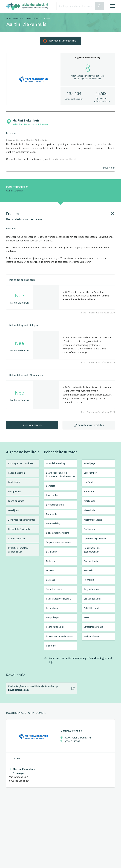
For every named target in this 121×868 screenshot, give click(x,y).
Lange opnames (16, 501)
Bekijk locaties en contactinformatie (30, 125)
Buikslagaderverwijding (58, 533)
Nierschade (89, 510)
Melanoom (89, 492)
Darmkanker (52, 552)
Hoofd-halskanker (55, 627)
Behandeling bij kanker (20, 529)
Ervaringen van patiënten (21, 463)
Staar (86, 618)
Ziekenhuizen (18, 19)
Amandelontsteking (56, 463)
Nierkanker (89, 501)
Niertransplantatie (93, 520)
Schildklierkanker (93, 608)
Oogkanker (89, 529)
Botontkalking (53, 524)
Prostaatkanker (92, 561)
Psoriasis (88, 571)
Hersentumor (53, 608)
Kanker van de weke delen (59, 636)
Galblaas (50, 580)
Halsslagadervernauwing (58, 599)
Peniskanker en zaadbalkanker (92, 550)
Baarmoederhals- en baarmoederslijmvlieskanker (60, 475)
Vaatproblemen (92, 636)
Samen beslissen (17, 539)
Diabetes (50, 561)
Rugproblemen (92, 589)
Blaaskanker (52, 495)
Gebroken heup (54, 589)
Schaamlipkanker (93, 599)
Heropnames (15, 492)
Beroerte (51, 486)
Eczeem (50, 571)
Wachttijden (14, 482)
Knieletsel (51, 646)
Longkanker (90, 482)
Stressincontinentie (94, 627)
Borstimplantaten (55, 505)
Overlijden (13, 510)
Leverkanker (90, 473)
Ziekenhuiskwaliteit (34, 19)
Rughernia (89, 580)
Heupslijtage (52, 618)
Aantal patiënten (16, 473)
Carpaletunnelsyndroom (58, 542)
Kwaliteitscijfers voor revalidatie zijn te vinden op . (33, 688)
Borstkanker (52, 514)
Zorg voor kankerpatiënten (22, 520)
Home (8, 19)
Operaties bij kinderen (95, 539)
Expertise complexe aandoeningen (18, 550)
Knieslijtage (90, 463)
